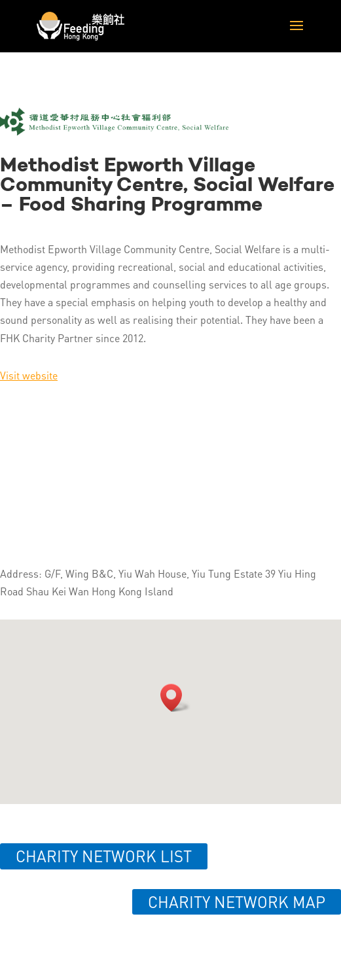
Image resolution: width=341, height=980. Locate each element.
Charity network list (104, 856)
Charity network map (237, 902)
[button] (175, 698)
